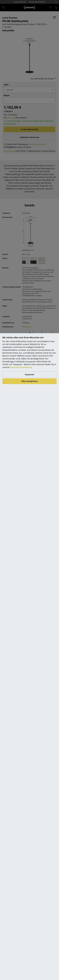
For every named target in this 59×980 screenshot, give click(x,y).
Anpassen (29, 374)
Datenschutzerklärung (21, 367)
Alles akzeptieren (30, 381)
